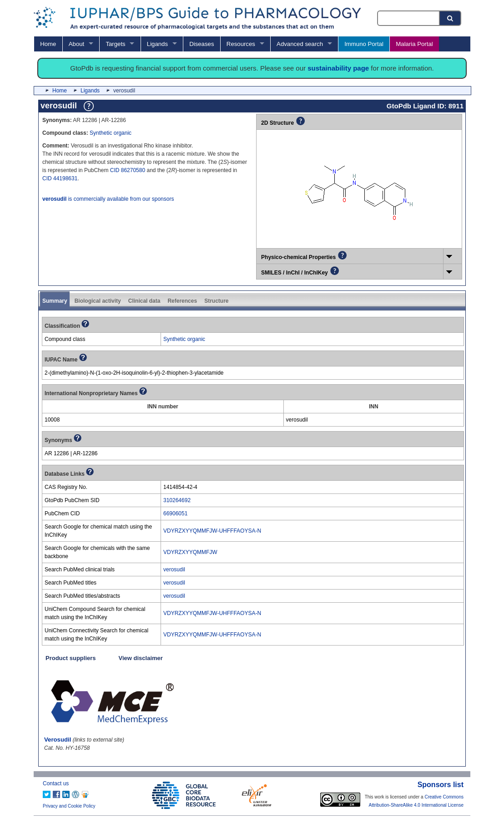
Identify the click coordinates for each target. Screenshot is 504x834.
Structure (216, 301)
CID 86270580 (128, 170)
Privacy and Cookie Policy (69, 806)
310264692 (177, 500)
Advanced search (300, 44)
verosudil (174, 570)
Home (48, 44)
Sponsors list (441, 785)
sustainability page (338, 68)
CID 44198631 (60, 178)
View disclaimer (141, 658)
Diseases (202, 44)
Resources (241, 44)
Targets (115, 44)
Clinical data (144, 301)
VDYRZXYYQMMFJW (190, 552)
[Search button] (451, 18)
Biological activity (98, 301)
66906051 (175, 514)
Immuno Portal (364, 44)
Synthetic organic (111, 133)
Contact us (56, 783)
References (182, 301)
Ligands (157, 44)
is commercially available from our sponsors (108, 199)
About (76, 44)
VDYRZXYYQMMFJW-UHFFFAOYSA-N (212, 531)
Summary (55, 301)
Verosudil (58, 740)
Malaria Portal (414, 44)
